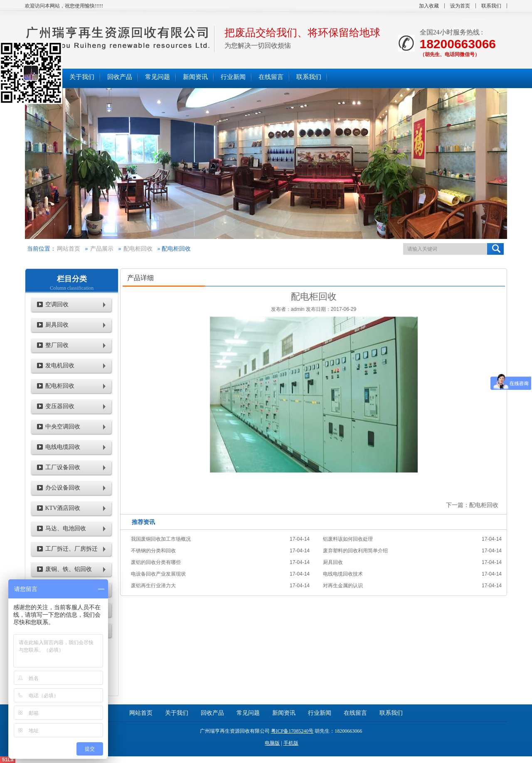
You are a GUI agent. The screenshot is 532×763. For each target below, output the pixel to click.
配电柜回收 (138, 249)
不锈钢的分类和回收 (153, 551)
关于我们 (177, 713)
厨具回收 (57, 325)
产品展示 (102, 249)
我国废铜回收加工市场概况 (161, 539)
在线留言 (355, 713)
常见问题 (248, 713)
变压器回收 (60, 406)
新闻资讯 (284, 713)
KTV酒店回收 (63, 508)
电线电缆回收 (63, 447)
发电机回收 (60, 366)
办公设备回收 (63, 488)
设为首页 (460, 6)
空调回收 (57, 304)
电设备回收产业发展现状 (158, 574)
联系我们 (491, 6)
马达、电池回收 (66, 528)
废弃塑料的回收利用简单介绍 (355, 551)
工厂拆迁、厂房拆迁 (71, 549)
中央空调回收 (63, 427)
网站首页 (69, 249)
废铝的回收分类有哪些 (156, 562)
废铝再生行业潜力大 (153, 586)
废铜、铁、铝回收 (69, 569)
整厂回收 (57, 345)
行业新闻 (320, 713)
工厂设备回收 (63, 467)
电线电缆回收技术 (343, 574)
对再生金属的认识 (343, 586)
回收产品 (212, 713)
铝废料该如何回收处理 (348, 539)
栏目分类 (72, 279)
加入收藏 (429, 6)
